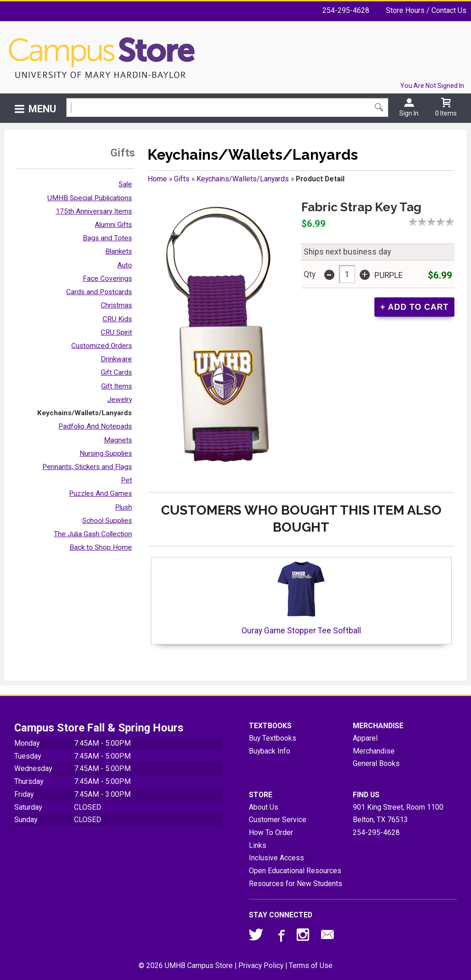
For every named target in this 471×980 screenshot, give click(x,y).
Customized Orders (102, 346)
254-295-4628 (346, 10)
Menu (42, 109)
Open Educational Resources (295, 871)
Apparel (365, 738)
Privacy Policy (261, 966)
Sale (125, 184)
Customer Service (278, 820)
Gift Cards (116, 372)
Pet (126, 480)
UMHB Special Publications (90, 198)
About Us (264, 807)
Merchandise (374, 751)
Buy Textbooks (273, 738)
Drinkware (116, 359)
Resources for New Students (296, 884)
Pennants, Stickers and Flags (87, 467)
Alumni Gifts (113, 225)
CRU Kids (117, 319)
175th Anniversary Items (94, 211)
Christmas (116, 305)
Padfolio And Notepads (95, 426)
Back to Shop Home (101, 547)
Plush (123, 507)
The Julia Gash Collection (93, 534)
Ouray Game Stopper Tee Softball (301, 598)
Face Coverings (107, 278)
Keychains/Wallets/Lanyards (85, 413)
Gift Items (117, 386)
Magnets (118, 440)
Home (157, 179)
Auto (125, 265)
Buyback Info (270, 751)
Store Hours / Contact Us (426, 10)
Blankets (119, 251)
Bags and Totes (107, 238)
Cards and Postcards (99, 292)
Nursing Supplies (106, 453)
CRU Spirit (116, 332)
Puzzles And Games (101, 493)
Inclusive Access (276, 858)
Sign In (409, 113)
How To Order (271, 832)
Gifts (182, 179)
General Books (376, 763)
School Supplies (107, 521)
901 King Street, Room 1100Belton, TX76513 (398, 814)
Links (258, 845)
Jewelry (120, 400)
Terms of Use (311, 966)
